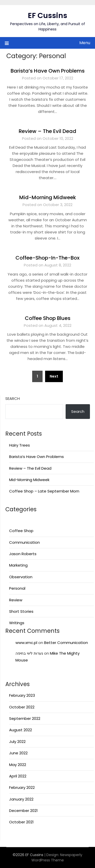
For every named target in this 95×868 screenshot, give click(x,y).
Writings (17, 623)
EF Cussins (48, 15)
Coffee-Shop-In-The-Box (48, 258)
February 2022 (22, 787)
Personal (17, 588)
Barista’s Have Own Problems (48, 71)
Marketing (18, 565)
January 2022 (21, 799)
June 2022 (18, 753)
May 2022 (18, 765)
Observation (21, 577)
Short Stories (21, 611)
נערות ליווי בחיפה (29, 653)
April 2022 (18, 776)
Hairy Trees (20, 445)
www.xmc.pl (26, 643)
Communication (24, 542)
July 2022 (17, 742)
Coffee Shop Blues (48, 318)
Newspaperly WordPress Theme (57, 857)
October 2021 (21, 822)
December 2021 (23, 811)
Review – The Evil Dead (48, 131)
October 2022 (22, 707)
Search (13, 398)
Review (16, 600)
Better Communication (66, 643)
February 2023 (22, 695)
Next (54, 376)
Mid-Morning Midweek (48, 197)
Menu (85, 43)
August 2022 (21, 730)
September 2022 (25, 718)
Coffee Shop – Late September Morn (44, 491)
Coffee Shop (21, 531)
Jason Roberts (23, 554)
